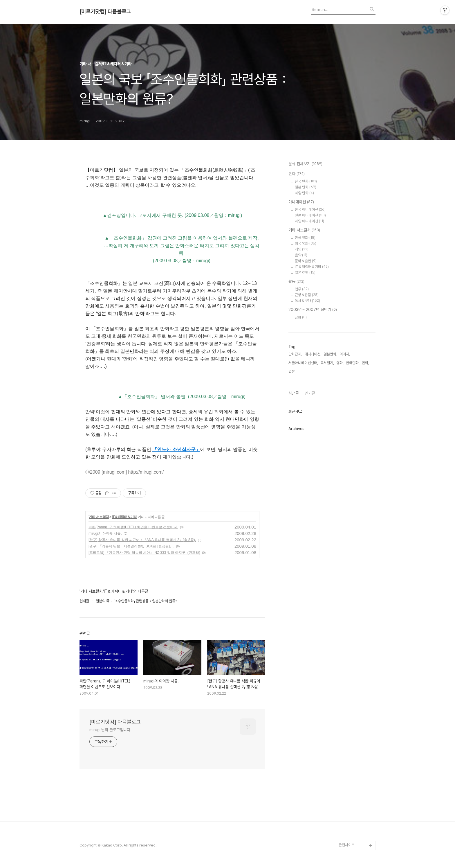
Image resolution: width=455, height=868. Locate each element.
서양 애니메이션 (309, 221)
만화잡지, (295, 354)
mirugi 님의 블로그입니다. (110, 730)
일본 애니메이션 (310, 215)
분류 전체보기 (305, 164)
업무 (302, 289)
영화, (340, 363)
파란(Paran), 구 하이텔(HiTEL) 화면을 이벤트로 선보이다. (133, 527)
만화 (297, 174)
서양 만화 (304, 193)
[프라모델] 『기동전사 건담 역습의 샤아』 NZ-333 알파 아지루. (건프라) (144, 553)
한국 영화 (305, 238)
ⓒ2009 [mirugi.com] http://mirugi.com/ (124, 472)
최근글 (294, 393)
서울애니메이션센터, (303, 363)
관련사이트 (347, 845)
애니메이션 (301, 202)
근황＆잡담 (307, 295)
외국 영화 (306, 243)
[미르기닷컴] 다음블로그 (105, 12)
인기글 (310, 393)
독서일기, (327, 363)
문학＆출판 (306, 261)
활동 (296, 282)
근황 (301, 317)
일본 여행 (305, 273)
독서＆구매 (307, 301)
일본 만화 (306, 187)
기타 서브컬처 (99, 517)
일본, (292, 372)
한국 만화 (306, 181)
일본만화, (330, 354)
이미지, (345, 354)
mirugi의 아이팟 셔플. (105, 533)
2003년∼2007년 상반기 (313, 310)
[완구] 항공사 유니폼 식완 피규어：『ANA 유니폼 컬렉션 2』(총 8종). (142, 540)
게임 (302, 249)
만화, (365, 363)
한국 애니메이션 (310, 210)
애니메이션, (313, 354)
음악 (301, 255)
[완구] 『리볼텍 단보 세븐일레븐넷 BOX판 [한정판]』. (131, 546)
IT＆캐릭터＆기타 (124, 517)
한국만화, (353, 363)
